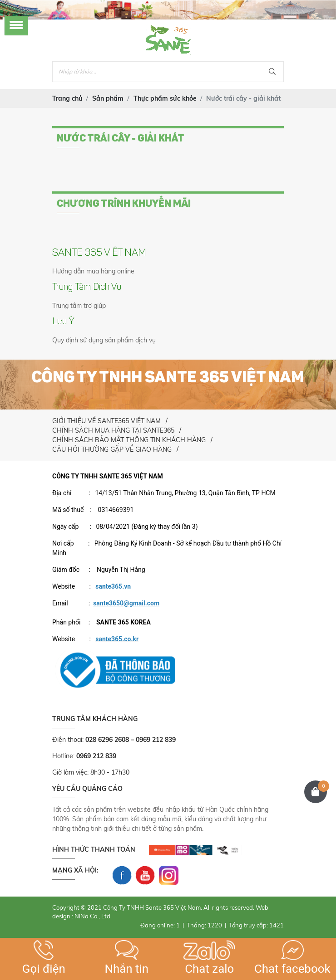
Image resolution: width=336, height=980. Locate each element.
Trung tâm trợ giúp (79, 306)
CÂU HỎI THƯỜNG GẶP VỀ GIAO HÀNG (112, 449)
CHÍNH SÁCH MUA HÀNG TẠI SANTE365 (113, 430)
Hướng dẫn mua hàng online (93, 271)
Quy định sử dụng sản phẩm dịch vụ (104, 340)
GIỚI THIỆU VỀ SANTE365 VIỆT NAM (106, 421)
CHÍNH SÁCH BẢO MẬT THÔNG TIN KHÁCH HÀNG (129, 440)
